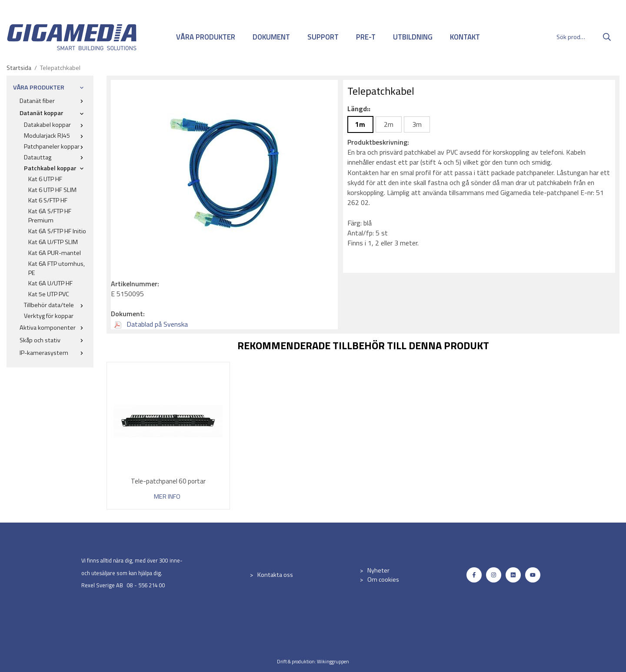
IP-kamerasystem (53, 353)
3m (417, 124)
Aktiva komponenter (53, 328)
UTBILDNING (413, 37)
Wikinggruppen (333, 661)
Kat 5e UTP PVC (49, 294)
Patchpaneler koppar (55, 146)
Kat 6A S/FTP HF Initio (57, 231)
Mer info (167, 497)
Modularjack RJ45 (55, 136)
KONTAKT (465, 37)
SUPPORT (323, 37)
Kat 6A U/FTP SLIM (53, 242)
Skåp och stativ (53, 340)
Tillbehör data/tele (55, 305)
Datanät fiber (53, 101)
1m (360, 124)
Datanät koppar (53, 113)
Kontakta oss (275, 575)
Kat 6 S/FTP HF (48, 200)
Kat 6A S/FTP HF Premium (50, 216)
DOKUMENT (271, 37)
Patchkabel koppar (55, 168)
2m (389, 124)
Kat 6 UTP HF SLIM (52, 190)
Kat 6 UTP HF (45, 179)
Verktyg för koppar (49, 316)
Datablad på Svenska (151, 324)
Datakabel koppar (55, 125)
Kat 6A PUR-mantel (55, 253)
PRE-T (366, 37)
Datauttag (55, 157)
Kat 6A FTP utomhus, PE (57, 268)
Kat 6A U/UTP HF (50, 283)
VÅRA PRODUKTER (206, 37)
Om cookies (383, 579)
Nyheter (378, 570)
